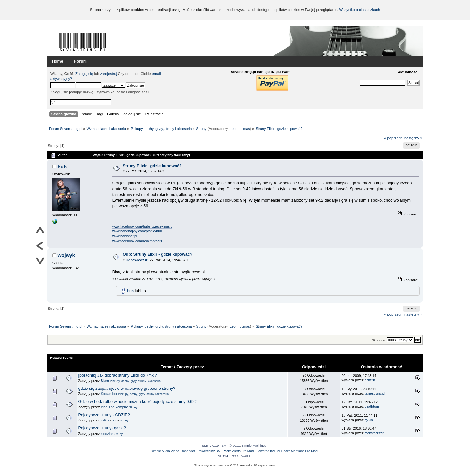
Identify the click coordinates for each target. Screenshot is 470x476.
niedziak (107, 434)
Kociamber (109, 394)
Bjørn (105, 381)
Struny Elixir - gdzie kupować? (152, 166)
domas (245, 129)
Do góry (40, 231)
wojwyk (66, 255)
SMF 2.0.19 (211, 445)
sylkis (105, 420)
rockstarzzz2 (374, 433)
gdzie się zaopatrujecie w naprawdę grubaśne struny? (127, 389)
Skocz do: (379, 340)
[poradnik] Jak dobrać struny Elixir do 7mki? (118, 375)
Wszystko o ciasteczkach (360, 10)
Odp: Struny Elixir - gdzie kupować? (157, 254)
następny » (413, 138)
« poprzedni (394, 138)
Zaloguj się (84, 74)
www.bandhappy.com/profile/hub (137, 231)
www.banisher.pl (125, 236)
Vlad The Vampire (115, 407)
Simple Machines (254, 445)
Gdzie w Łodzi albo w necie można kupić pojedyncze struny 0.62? (138, 402)
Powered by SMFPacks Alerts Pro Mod (226, 451)
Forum (80, 61)
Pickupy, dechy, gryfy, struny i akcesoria (135, 381)
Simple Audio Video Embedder (173, 451)
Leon (234, 129)
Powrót (40, 246)
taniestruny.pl (375, 393)
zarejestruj (109, 74)
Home (58, 61)
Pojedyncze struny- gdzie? (102, 428)
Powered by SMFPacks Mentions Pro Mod (287, 451)
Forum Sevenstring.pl (83, 42)
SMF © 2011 (231, 445)
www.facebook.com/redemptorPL (138, 241)
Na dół (40, 261)
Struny (133, 407)
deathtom (372, 406)
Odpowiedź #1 (137, 260)
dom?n (370, 380)
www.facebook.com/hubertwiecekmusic (142, 226)
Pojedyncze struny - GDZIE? (104, 415)
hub (62, 167)
